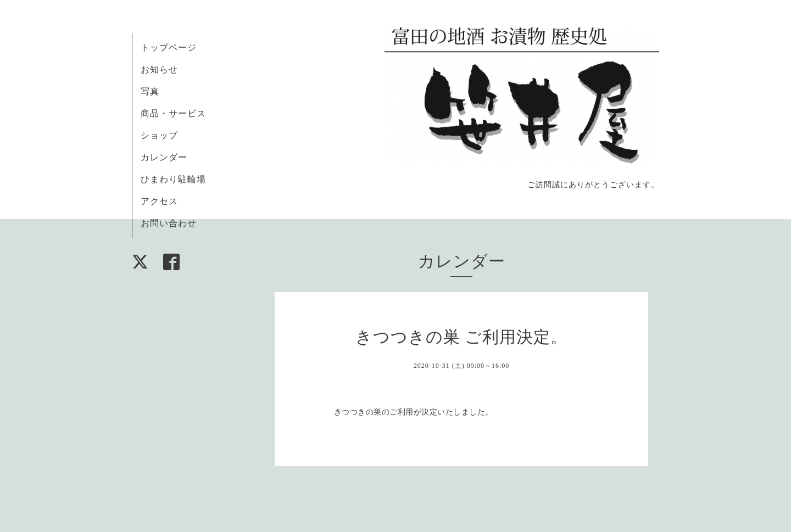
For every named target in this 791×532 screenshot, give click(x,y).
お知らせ (159, 69)
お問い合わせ (169, 223)
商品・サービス (173, 113)
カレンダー (164, 157)
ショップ (159, 135)
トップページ (169, 47)
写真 (150, 91)
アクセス (159, 201)
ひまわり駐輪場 (173, 179)
